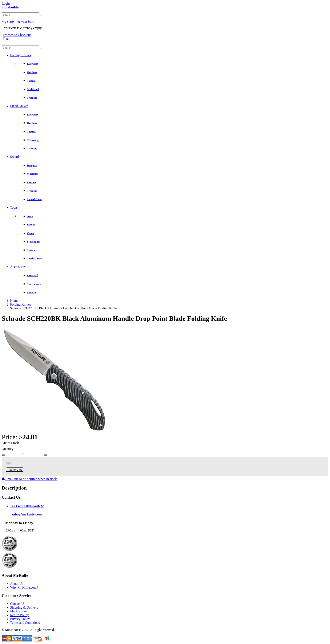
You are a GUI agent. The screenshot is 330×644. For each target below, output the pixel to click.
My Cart (19, 22)
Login (6, 3)
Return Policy (19, 615)
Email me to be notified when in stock (29, 479)
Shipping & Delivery (24, 607)
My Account (19, 611)
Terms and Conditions (25, 623)
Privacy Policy (20, 619)
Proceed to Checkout (17, 35)
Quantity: (8, 449)
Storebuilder (11, 7)
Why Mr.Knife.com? (24, 587)
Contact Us (18, 604)
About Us (17, 584)
